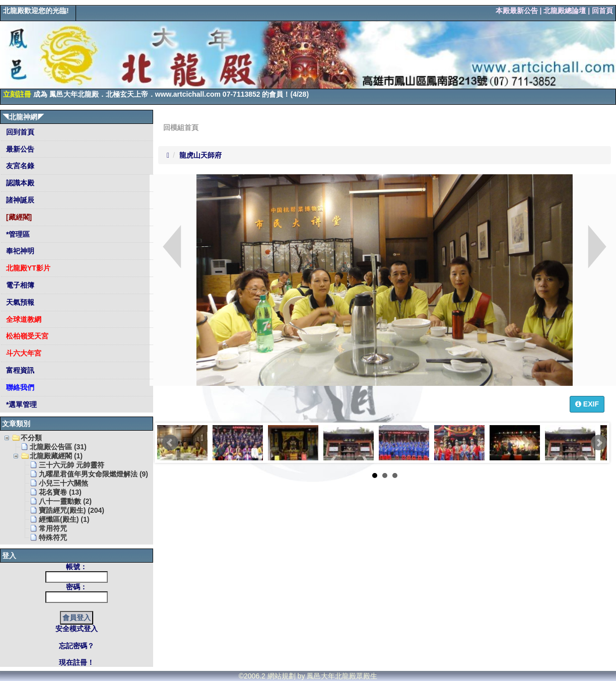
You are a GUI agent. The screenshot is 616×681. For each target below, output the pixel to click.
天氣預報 (19, 302)
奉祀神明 (19, 251)
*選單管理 (20, 404)
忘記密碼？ (77, 646)
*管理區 (17, 234)
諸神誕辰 (19, 200)
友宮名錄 (19, 166)
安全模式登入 (77, 629)
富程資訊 (19, 370)
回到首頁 (19, 132)
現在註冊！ (77, 662)
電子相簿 (19, 285)
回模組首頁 (181, 127)
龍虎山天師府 (200, 155)
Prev (170, 443)
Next (599, 443)
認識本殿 (19, 183)
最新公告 (19, 149)
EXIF (587, 404)
